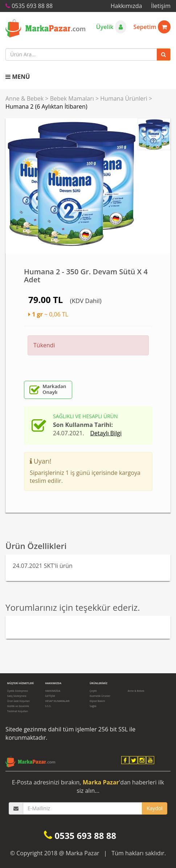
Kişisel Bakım (97, 701)
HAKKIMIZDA (53, 691)
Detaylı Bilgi (106, 433)
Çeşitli (93, 691)
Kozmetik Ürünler (100, 696)
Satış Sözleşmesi (17, 696)
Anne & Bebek (24, 98)
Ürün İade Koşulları (19, 701)
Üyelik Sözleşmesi (18, 691)
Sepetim (152, 27)
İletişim (161, 6)
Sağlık (93, 706)
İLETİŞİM (50, 696)
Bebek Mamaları (72, 98)
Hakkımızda (126, 6)
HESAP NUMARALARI (57, 701)
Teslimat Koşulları (18, 711)
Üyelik (111, 27)
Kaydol (155, 808)
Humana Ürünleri (124, 98)
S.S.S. (48, 706)
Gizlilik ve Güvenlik (18, 706)
